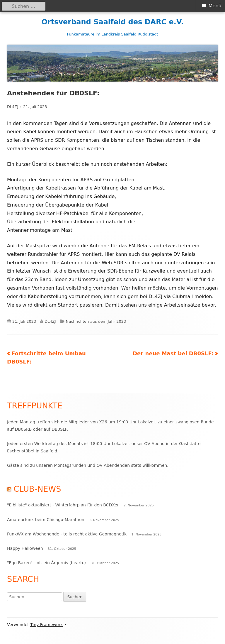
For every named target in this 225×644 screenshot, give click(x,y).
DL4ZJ (13, 107)
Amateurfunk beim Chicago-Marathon (46, 520)
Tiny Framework (46, 625)
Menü (215, 6)
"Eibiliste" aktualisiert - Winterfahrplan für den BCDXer (63, 505)
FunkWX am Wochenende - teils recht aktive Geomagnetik (67, 534)
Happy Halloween (25, 548)
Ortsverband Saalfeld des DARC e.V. (112, 22)
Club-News (37, 489)
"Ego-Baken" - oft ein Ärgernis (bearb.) (46, 563)
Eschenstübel (21, 451)
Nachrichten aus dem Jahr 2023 (96, 321)
